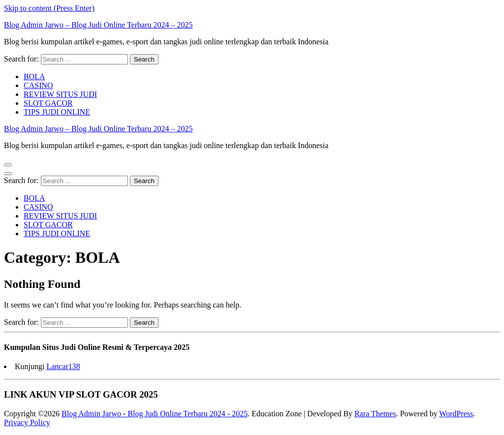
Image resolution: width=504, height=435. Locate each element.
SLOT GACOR (48, 103)
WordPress (456, 414)
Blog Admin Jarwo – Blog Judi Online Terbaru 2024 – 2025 (98, 25)
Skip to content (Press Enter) (49, 8)
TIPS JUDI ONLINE (57, 112)
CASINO (38, 85)
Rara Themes (375, 414)
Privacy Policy (27, 422)
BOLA (34, 77)
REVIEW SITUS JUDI (60, 94)
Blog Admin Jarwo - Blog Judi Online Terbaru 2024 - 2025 (155, 414)
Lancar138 (63, 366)
